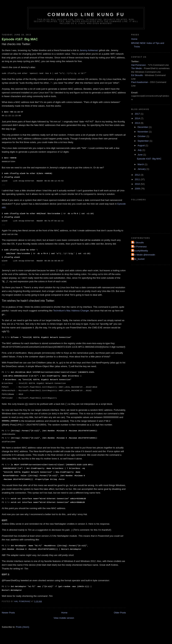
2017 (138, 114)
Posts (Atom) (23, 627)
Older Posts (120, 613)
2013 (138, 123)
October (142, 136)
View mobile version (64, 618)
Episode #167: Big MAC (20, 39)
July (140, 150)
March (141, 164)
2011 (138, 179)
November (143, 132)
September (144, 141)
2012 (138, 175)
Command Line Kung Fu (86, 14)
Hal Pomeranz (138, 65)
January (142, 169)
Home (64, 613)
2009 (138, 189)
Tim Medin (137, 68)
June (140, 155)
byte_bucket (138, 259)
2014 (138, 118)
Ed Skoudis (137, 75)
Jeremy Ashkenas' (89, 50)
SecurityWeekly (140, 251)
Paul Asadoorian (140, 82)
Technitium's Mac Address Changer (71, 311)
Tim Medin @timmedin (144, 255)
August (142, 145)
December (143, 127)
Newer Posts (8, 613)
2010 (138, 184)
